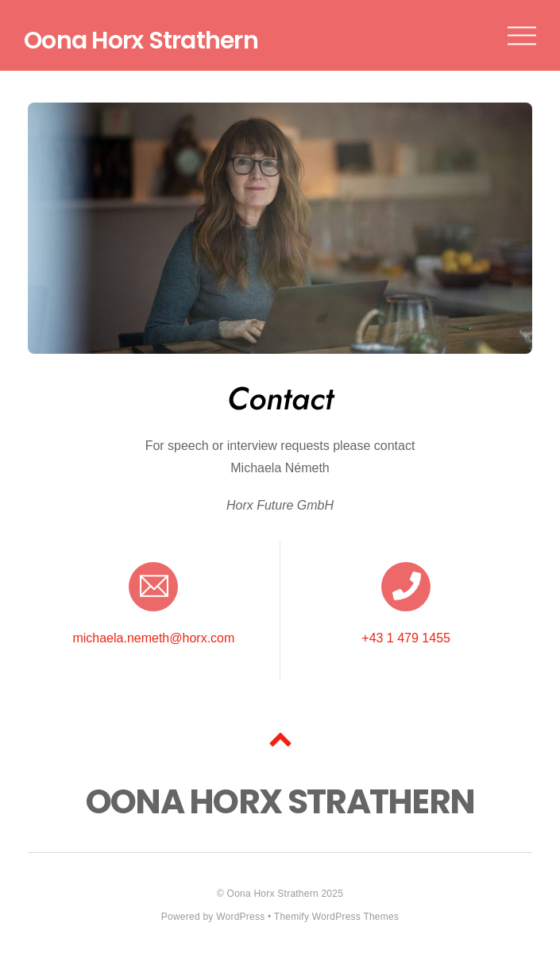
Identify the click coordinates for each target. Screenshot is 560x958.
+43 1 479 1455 (406, 638)
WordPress (240, 917)
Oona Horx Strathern (273, 894)
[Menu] (522, 35)
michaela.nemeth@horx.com (153, 638)
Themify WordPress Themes (336, 917)
